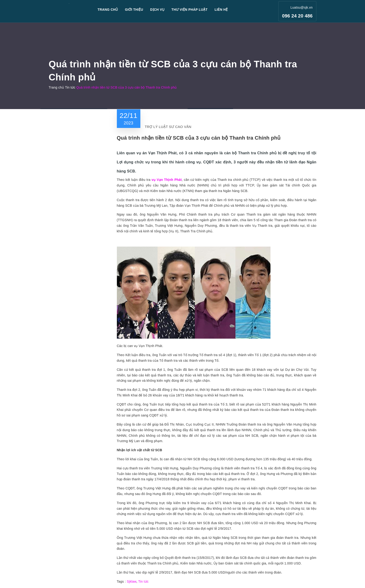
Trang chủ (108, 10)
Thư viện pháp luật (190, 10)
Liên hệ (221, 10)
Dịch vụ (157, 10)
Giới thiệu (134, 10)
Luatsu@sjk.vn (302, 7)
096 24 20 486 (297, 16)
